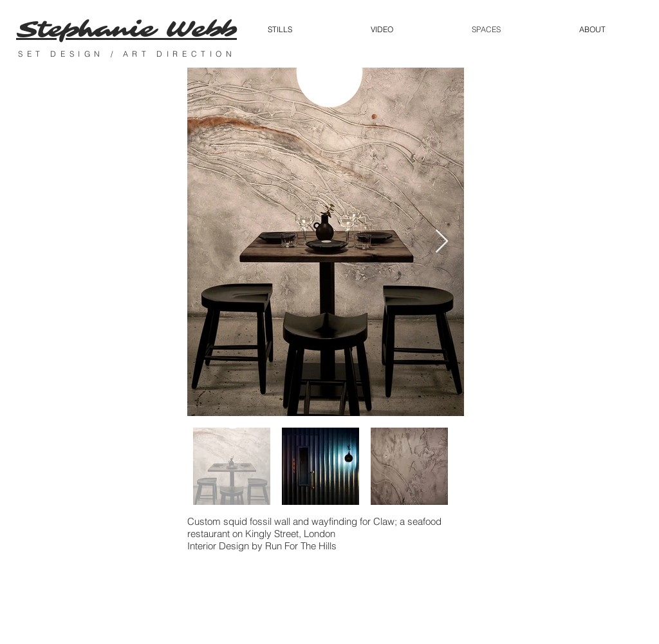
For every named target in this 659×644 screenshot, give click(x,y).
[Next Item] (442, 242)
